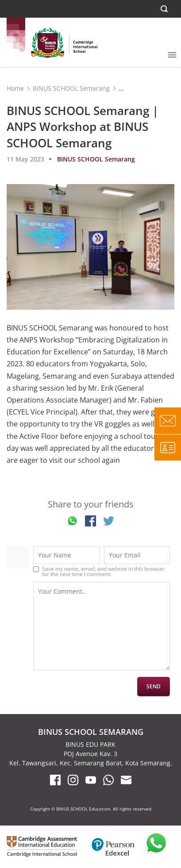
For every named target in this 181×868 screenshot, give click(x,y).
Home (15, 88)
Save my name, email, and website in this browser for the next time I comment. (103, 572)
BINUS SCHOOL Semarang (71, 88)
